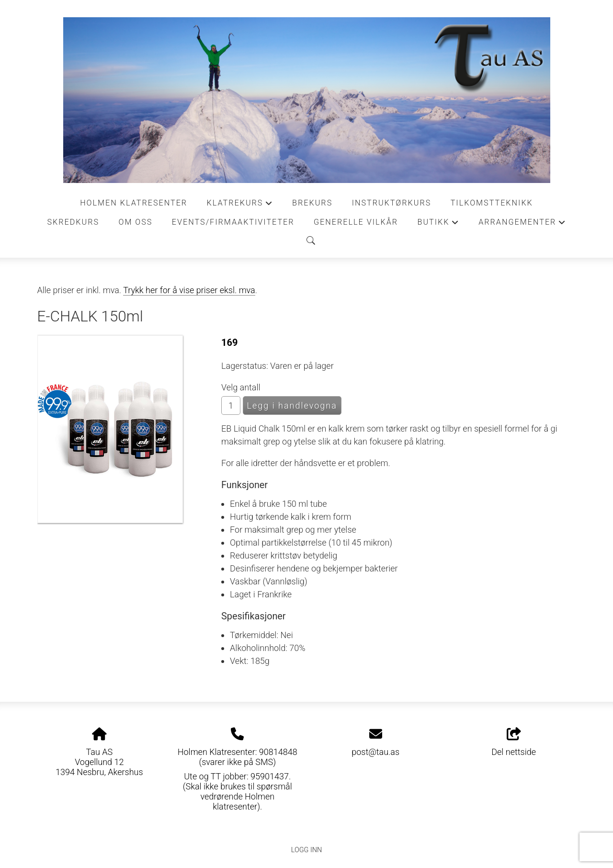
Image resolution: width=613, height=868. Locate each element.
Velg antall (241, 387)
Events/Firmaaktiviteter (233, 222)
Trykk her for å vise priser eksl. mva (189, 290)
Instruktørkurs (392, 203)
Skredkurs (73, 222)
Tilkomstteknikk (492, 203)
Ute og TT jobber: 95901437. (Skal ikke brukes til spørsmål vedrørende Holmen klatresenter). (238, 791)
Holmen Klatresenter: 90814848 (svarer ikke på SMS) (238, 757)
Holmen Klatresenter (134, 203)
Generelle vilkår (356, 222)
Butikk (438, 225)
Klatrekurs (240, 206)
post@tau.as (375, 752)
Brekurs (312, 203)
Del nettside (514, 742)
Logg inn (306, 850)
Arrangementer (522, 225)
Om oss (135, 222)
